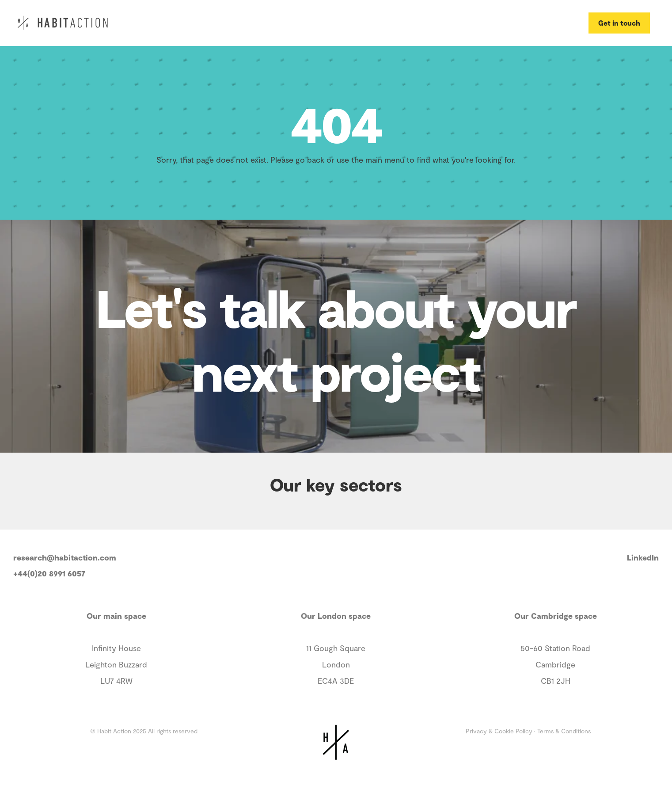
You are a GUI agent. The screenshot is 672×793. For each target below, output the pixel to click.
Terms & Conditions (564, 731)
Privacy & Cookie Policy (499, 731)
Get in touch (619, 22)
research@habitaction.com (65, 557)
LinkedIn (643, 557)
